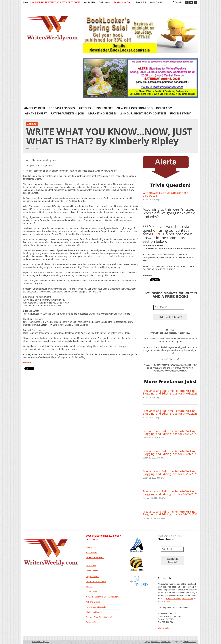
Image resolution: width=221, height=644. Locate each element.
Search (177, 2)
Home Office (104, 108)
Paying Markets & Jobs (68, 113)
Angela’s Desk (35, 108)
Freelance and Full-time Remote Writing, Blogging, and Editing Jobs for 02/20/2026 (170, 513)
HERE (156, 234)
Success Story (180, 113)
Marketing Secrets (102, 113)
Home (26, 2)
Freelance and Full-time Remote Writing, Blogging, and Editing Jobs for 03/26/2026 (170, 432)
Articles (85, 108)
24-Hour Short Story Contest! (143, 113)
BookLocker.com (174, 599)
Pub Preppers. (164, 601)
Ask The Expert (36, 113)
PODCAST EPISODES (62, 108)
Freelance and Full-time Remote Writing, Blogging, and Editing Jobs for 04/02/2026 (170, 412)
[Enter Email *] (169, 307)
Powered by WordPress (161, 642)
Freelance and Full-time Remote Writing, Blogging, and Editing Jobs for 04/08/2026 (170, 392)
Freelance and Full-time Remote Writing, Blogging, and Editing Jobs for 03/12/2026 (170, 473)
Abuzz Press (188, 599)
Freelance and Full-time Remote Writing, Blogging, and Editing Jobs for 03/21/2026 (170, 453)
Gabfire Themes (189, 642)
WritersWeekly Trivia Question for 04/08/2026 (165, 194)
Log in (147, 642)
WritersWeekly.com (41, 642)
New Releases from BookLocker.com (145, 108)
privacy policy (164, 628)
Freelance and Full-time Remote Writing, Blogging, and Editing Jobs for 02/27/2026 (170, 493)
